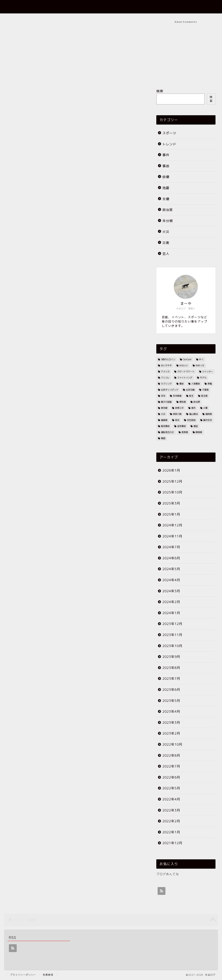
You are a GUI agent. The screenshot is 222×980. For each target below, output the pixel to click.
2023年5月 (171, 701)
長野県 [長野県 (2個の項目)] (185, 432)
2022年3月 (171, 810)
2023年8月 (171, 668)
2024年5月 (171, 569)
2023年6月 (171, 690)
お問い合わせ (189, 7)
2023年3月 (171, 723)
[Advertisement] (186, 51)
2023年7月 (171, 679)
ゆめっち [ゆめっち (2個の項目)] (200, 365)
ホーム (142, 7)
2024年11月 (172, 536)
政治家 (168, 210)
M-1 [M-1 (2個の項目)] (201, 359)
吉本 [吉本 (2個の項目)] (163, 396)
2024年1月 (171, 613)
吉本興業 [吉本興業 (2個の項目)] (177, 396)
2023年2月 (171, 733)
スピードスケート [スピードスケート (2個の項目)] (186, 372)
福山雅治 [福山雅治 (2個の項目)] (193, 414)
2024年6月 (171, 558)
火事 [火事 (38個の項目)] (205, 408)
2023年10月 (172, 646)
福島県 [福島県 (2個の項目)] (164, 420)
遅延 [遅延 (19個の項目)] (196, 426)
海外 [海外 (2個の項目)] (193, 408)
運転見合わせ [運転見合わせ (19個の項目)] (167, 432)
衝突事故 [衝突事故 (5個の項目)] (165, 426)
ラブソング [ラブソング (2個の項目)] (166, 384)
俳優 (166, 177)
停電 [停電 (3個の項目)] (210, 384)
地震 (166, 188)
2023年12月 (172, 624)
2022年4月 (171, 799)
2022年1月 (171, 832)
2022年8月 (171, 755)
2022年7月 (171, 766)
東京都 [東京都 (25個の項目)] (164, 408)
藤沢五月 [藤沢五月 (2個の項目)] (207, 420)
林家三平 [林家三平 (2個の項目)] (179, 408)
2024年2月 (171, 602)
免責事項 (48, 975)
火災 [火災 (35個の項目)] (163, 414)
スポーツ (169, 133)
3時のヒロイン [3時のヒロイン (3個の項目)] (168, 359)
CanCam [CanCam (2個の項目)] (187, 359)
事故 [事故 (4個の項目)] (181, 384)
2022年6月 (171, 777)
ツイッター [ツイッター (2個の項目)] (207, 372)
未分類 (168, 221)
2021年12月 (172, 843)
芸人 (166, 254)
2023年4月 (171, 711)
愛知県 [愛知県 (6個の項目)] (183, 402)
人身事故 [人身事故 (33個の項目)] (196, 384)
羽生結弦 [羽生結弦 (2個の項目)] (191, 420)
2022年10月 (172, 744)
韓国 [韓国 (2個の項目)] (163, 438)
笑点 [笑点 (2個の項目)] (177, 420)
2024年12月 (172, 525)
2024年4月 (171, 580)
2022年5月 (171, 788)
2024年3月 (171, 591)
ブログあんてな (168, 874)
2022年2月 (171, 821)
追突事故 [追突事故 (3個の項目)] (181, 426)
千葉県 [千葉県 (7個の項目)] (205, 390)
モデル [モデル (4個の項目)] (203, 378)
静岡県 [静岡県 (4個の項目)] (199, 432)
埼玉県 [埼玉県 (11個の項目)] (204, 396)
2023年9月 (171, 657)
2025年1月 (171, 514)
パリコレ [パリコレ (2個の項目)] (165, 378)
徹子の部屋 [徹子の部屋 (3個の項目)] (166, 402)
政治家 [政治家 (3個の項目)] (197, 402)
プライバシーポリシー (23, 975)
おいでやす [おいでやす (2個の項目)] (166, 365)
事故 (166, 166)
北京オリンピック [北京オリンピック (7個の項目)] (170, 390)
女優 (166, 199)
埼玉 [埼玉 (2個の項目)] (191, 396)
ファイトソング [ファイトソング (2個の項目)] (185, 378)
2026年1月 (171, 470)
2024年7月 (171, 547)
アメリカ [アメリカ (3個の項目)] (165, 372)
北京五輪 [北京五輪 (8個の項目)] (190, 390)
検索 (160, 91)
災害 (166, 243)
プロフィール (163, 7)
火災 (166, 232)
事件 (166, 155)
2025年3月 (171, 503)
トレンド (169, 144)
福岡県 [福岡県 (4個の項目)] (209, 414)
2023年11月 (172, 635)
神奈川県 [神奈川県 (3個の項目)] (177, 414)
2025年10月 (172, 492)
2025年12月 (172, 481)
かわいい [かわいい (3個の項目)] (184, 365)
